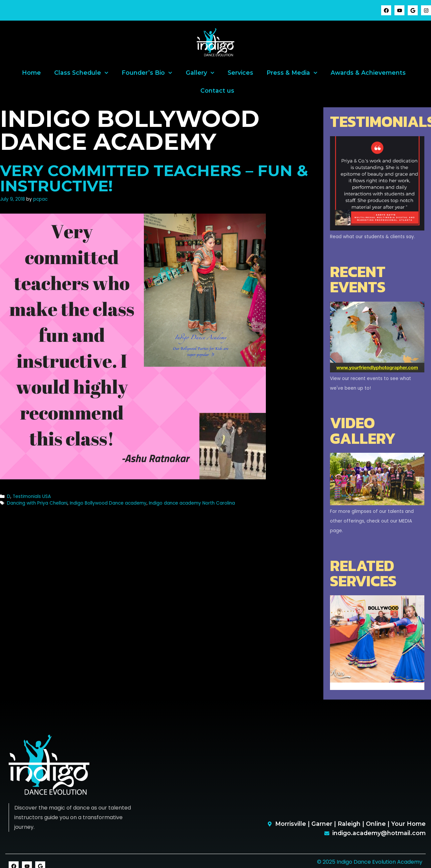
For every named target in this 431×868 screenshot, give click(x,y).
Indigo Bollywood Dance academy (108, 503)
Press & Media (292, 73)
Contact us (217, 91)
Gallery (200, 73)
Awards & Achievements (368, 73)
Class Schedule (81, 73)
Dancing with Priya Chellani (37, 503)
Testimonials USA (32, 496)
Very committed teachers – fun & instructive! (154, 178)
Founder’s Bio (147, 73)
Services (240, 73)
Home (31, 73)
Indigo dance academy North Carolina (192, 503)
